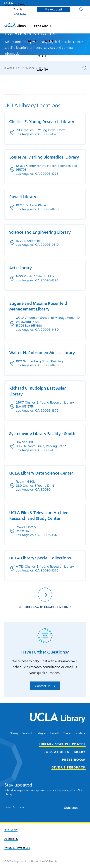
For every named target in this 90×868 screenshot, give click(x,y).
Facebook (27, 733)
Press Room (74, 759)
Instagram (41, 733)
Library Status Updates (62, 744)
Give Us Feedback (69, 767)
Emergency (11, 829)
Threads (68, 733)
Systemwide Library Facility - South (42, 433)
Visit (43, 56)
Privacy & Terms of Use (17, 848)
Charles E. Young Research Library (42, 121)
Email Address (14, 807)
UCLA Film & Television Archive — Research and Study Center (41, 515)
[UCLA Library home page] (15, 26)
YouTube (81, 733)
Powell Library (23, 196)
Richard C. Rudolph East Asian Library (38, 391)
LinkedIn (55, 733)
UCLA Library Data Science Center (41, 473)
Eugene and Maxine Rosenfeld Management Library (38, 306)
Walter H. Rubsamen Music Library (42, 352)
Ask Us (18, 9)
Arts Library (20, 268)
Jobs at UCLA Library (65, 752)
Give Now (20, 14)
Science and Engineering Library (40, 232)
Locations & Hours (16, 4)
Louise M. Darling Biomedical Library (44, 157)
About (43, 70)
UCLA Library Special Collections (40, 558)
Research (43, 26)
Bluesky (14, 733)
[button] (82, 9)
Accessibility (11, 839)
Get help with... (42, 41)
